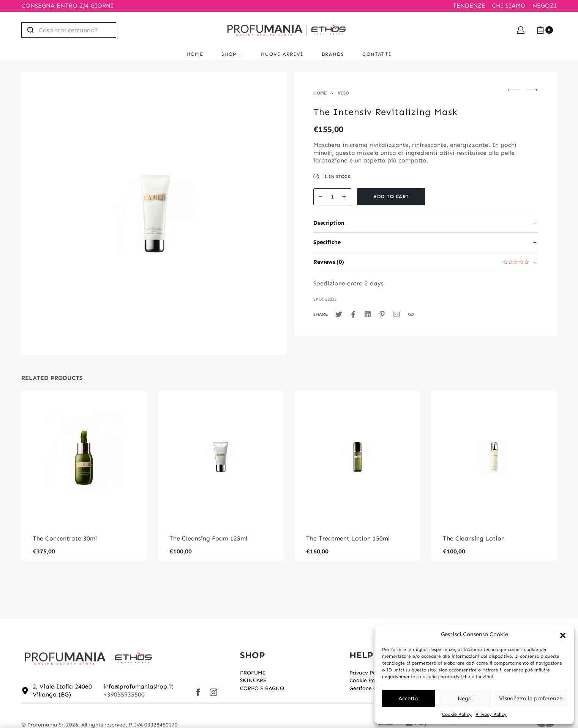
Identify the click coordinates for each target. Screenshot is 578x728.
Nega (465, 698)
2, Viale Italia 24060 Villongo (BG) (62, 690)
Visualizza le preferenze (531, 698)
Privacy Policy (491, 714)
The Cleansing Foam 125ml (208, 538)
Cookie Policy (457, 714)
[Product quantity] (332, 197)
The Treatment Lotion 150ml (348, 538)
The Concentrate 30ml (65, 538)
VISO (343, 93)
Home (320, 93)
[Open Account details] (521, 30)
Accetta (408, 698)
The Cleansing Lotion (474, 538)
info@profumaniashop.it (138, 686)
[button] (563, 635)
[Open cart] (545, 30)
